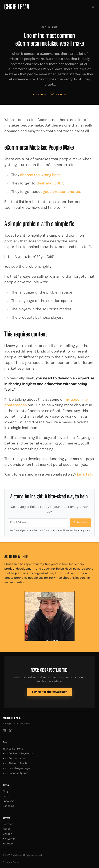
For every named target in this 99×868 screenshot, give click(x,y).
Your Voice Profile (13, 749)
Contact (8, 824)
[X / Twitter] (10, 731)
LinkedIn (8, 834)
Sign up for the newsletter (49, 692)
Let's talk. (85, 475)
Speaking (8, 801)
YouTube (8, 844)
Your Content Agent (15, 759)
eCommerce (59, 95)
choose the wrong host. (40, 175)
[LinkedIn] (4, 731)
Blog (5, 791)
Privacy (6, 862)
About (6, 829)
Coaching (9, 806)
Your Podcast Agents (15, 773)
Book (6, 796)
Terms (16, 862)
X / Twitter (9, 839)
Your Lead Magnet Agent (18, 768)
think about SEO (50, 183)
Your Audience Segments (18, 754)
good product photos (61, 192)
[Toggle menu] (93, 7)
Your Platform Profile (15, 763)
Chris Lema (40, 95)
